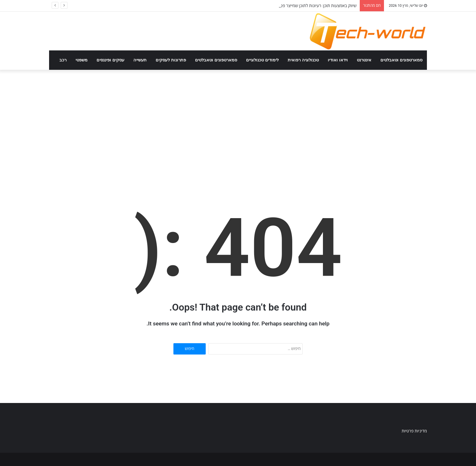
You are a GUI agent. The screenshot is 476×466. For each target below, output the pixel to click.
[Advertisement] (238, 125)
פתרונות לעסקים (171, 60)
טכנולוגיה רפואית (303, 60)
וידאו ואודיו (338, 60)
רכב (63, 60)
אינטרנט (364, 60)
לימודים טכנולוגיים (262, 60)
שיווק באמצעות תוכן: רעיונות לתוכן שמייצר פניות (316, 6)
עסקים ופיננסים (110, 60)
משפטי (82, 60)
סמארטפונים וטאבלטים (401, 60)
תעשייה (140, 60)
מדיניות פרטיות (414, 431)
